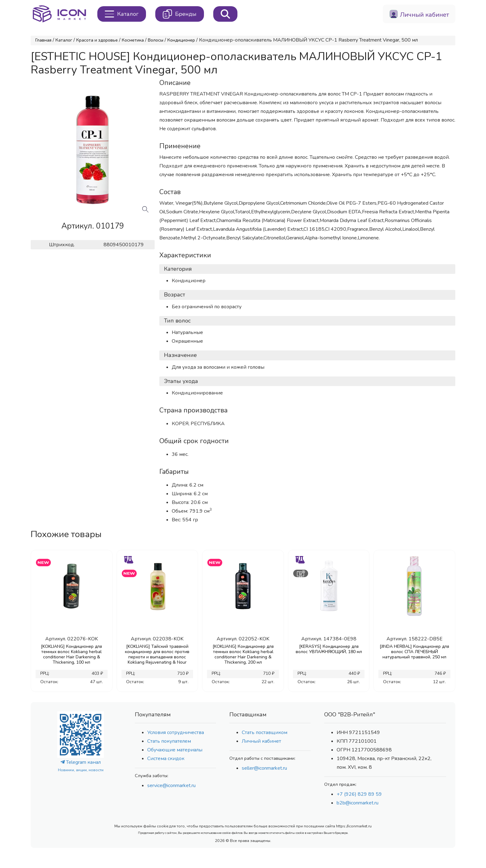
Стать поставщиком (265, 732)
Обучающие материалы (175, 750)
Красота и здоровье (97, 40)
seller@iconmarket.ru (264, 768)
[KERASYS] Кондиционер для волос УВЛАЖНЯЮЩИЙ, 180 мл (329, 649)
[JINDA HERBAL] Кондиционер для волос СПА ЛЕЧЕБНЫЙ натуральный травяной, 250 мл (414, 652)
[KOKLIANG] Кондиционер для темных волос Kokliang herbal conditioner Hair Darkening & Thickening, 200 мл (243, 654)
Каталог (64, 40)
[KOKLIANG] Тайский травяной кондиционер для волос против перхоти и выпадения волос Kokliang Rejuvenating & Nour (157, 654)
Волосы (156, 40)
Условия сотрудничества (176, 732)
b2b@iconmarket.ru (358, 803)
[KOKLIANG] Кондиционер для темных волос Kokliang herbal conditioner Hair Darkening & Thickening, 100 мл (71, 654)
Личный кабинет (261, 741)
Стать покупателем (169, 741)
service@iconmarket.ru (171, 786)
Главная (43, 40)
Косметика (133, 40)
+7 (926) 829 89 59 (359, 794)
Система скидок (166, 759)
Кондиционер (181, 40)
